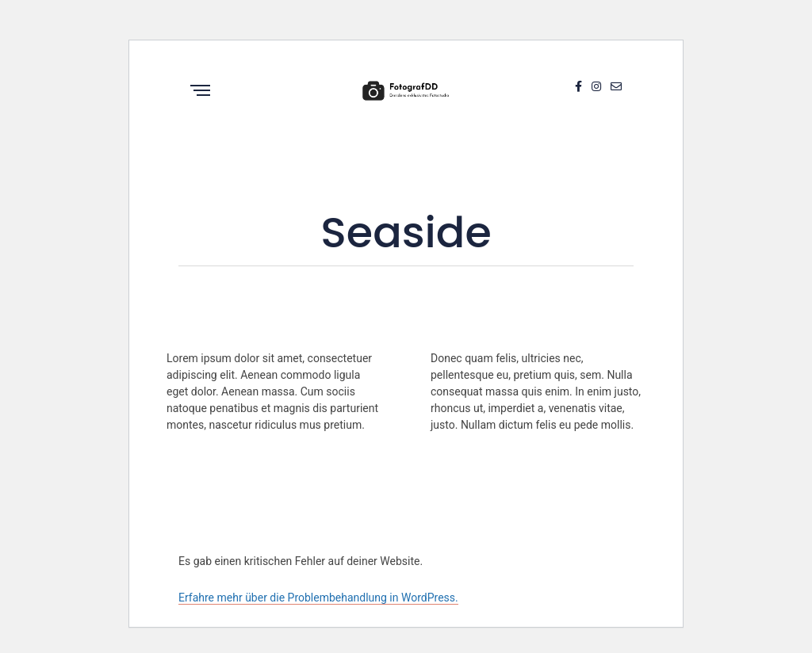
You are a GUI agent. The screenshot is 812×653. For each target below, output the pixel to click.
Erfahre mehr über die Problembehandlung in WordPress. (318, 598)
